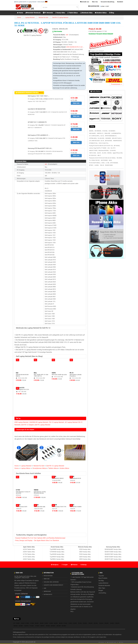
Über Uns (95, 2)
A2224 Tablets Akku (29, 549)
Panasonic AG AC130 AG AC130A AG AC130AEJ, (102, 158)
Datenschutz (48, 594)
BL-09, (102, 141)
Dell (17, 373)
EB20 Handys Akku (85, 552)
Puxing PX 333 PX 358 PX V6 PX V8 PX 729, (101, 146)
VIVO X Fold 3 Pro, (104, 143)
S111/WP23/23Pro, (94, 136)
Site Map (101, 581)
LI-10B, (107, 163)
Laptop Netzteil (30, 17)
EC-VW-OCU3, (93, 155)
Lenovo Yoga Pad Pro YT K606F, (98, 148)
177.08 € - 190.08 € (40, 626)
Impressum (47, 591)
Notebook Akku (86, 13)
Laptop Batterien (103, 583)
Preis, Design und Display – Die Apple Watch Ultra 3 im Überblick (37, 540)
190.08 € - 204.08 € (51, 626)
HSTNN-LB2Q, (93, 138)
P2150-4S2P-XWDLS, (95, 163)
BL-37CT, (113, 148)
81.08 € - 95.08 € (73, 623)
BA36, (110, 160)
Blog (112, 13)
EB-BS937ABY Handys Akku (113, 554)
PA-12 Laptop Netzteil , (57, 422)
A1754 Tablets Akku (29, 554)
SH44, (103, 163)
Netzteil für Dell (43, 17)
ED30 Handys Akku (85, 549)
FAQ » (72, 611)
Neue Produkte (103, 578)
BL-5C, (102, 136)
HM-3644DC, (93, 133)
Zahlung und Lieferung (51, 582)
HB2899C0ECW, (117, 141)
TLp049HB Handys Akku (57, 554)
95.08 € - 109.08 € (83, 623)
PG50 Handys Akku (85, 554)
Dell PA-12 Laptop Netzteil (60, 17)
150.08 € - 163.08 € (18, 626)
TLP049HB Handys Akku (57, 552)
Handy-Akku (60, 13)
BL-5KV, (104, 153)
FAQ (121, 642)
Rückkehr (120, 2)
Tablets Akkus (53, 468)
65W (68, 47)
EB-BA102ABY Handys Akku (113, 557)
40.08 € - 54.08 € (44, 623)
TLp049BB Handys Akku (57, 549)
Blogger (101, 590)
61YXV (18, 490)
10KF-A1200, (93, 153)
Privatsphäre (48, 576)
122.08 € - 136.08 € (104, 623)
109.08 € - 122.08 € (93, 623)
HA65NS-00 (73, 47)
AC (82, 47)
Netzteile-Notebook (33, 13)
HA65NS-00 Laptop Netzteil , (39, 422)
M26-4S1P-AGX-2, (117, 138)
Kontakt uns (85, 2)
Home (20, 13)
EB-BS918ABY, (109, 165)
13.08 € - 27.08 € (25, 623)
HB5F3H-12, (100, 133)
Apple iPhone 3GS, (118, 153)
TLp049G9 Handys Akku (57, 557)
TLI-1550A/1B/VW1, (95, 160)
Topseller (101, 576)
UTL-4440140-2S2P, (94, 141)
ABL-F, (99, 155)
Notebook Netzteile (104, 586)
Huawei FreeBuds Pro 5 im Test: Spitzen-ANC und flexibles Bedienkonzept (40, 538)
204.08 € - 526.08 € (61, 626)
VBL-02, (102, 165)
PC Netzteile (48, 13)
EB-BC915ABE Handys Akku (113, 552)
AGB (45, 588)
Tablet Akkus (73, 13)
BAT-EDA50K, (109, 141)
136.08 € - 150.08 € (115, 623)
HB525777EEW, (93, 150)
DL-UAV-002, (101, 138)
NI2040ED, (108, 138)
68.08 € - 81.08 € (63, 623)
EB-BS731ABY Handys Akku (113, 559)
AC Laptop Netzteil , (72, 422)
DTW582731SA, (93, 143)
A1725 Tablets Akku (29, 557)
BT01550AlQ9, (114, 163)
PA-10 (71, 373)
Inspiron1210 (20, 388)
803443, (110, 153)
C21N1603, (113, 150)
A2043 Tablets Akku (29, 552)
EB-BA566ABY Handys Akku (113, 549)
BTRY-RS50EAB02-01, (111, 136)
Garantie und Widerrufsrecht (54, 585)
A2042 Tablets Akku (29, 559)
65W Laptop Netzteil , (22, 422)
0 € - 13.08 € (16, 623)
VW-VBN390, (98, 131)
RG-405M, (119, 158)
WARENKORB (95, 6)
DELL (35, 373)
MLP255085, (104, 160)
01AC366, (105, 131)
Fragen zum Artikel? (97, 51)
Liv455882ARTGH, (116, 133)
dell (67, 35)
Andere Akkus (101, 13)
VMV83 (36, 490)
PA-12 (79, 47)
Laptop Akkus (26, 468)
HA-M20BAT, (112, 131)
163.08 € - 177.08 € (29, 626)
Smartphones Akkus (39, 468)
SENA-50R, (107, 133)
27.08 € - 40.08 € (34, 623)
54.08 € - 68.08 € (54, 623)
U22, (109, 148)
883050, (91, 131)
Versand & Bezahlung (108, 2)
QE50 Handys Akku (85, 557)
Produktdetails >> (117, 84)
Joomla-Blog (102, 593)
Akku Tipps (102, 588)
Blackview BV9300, (104, 150)
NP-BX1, (91, 165)
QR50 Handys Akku (85, 559)
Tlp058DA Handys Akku (57, 559)
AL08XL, (97, 165)
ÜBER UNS (47, 579)
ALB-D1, (99, 153)
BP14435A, (117, 146)
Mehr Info (76, 103)
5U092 (54, 373)
